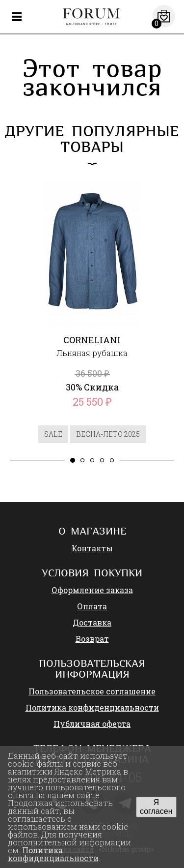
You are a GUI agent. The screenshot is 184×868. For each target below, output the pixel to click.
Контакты (92, 548)
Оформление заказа (92, 590)
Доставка (92, 622)
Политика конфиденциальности (92, 707)
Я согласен (156, 807)
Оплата (92, 606)
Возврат (92, 639)
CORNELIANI (92, 340)
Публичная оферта (92, 724)
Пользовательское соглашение (92, 691)
